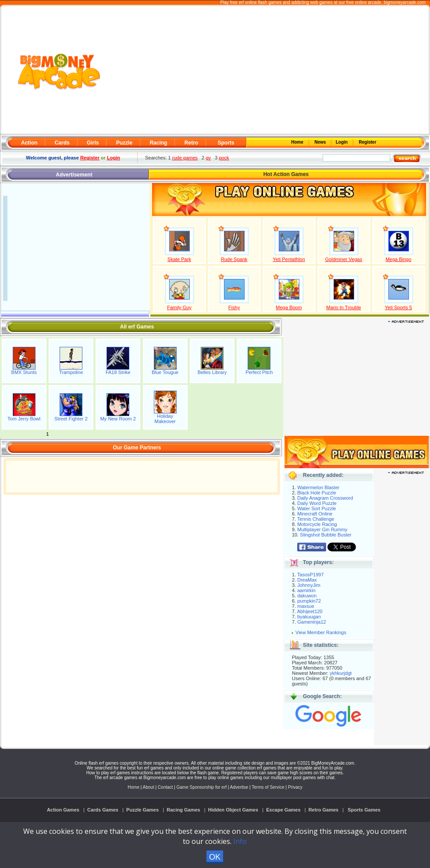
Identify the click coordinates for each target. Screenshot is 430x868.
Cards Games (103, 810)
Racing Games (183, 810)
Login (342, 142)
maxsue (306, 606)
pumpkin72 (309, 601)
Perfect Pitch (259, 372)
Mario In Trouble (343, 307)
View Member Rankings (321, 632)
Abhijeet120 (310, 611)
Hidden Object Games (233, 810)
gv (208, 158)
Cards (62, 143)
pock (224, 158)
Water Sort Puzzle (316, 508)
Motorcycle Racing (317, 524)
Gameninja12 (311, 622)
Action (29, 143)
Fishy (234, 307)
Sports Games (364, 810)
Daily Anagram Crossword (325, 498)
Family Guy (179, 307)
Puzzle (124, 143)
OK (215, 857)
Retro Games (323, 810)
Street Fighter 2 (71, 419)
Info (240, 841)
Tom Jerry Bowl (24, 419)
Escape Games (283, 810)
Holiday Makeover (165, 419)
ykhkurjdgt (341, 673)
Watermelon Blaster (318, 487)
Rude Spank (234, 259)
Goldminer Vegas (344, 259)
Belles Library (212, 372)
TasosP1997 (311, 575)
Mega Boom (289, 307)
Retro (191, 143)
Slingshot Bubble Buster (325, 535)
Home (298, 142)
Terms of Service (268, 787)
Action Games (63, 810)
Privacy (295, 787)
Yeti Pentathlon (289, 259)
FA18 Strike (118, 372)
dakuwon (307, 596)
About (149, 787)
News (321, 142)
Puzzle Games (142, 810)
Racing (158, 143)
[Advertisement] (265, 71)
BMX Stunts (24, 372)
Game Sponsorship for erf (202, 787)
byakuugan (309, 617)
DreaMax (307, 580)
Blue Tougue (165, 372)
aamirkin (306, 590)
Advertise (239, 787)
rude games (185, 158)
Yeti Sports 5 (398, 307)
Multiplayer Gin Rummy (322, 529)
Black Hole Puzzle (317, 493)
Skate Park (179, 259)
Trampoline (71, 372)
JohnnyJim (309, 585)
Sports (226, 143)
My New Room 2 (118, 419)
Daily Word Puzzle (317, 503)
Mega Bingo (399, 259)
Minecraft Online (315, 514)
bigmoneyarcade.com (405, 2)
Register (367, 142)
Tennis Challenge (316, 519)
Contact (165, 787)
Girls (93, 143)
